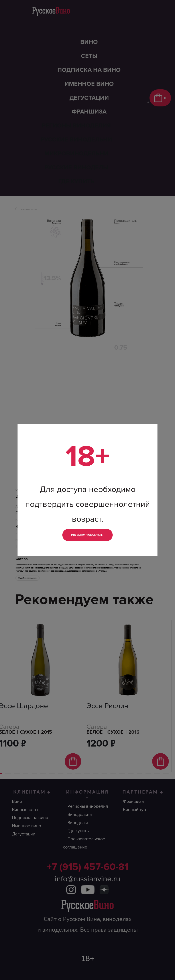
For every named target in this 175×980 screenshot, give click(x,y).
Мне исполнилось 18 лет (88, 535)
